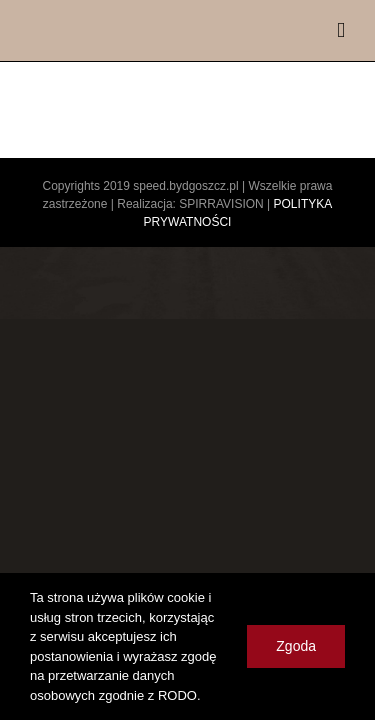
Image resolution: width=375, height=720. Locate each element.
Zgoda (296, 646)
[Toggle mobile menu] (341, 30)
